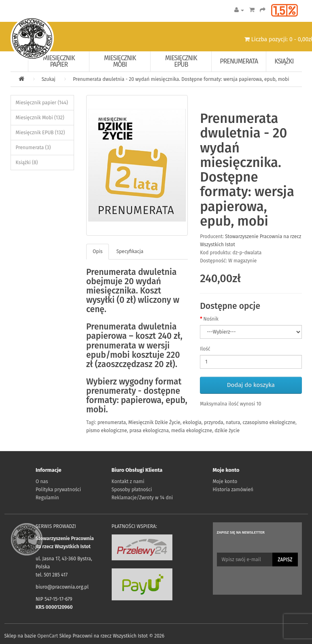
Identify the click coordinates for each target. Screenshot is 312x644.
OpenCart (48, 636)
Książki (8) (27, 163)
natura (233, 422)
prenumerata (112, 422)
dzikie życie (227, 431)
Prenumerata (239, 61)
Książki (284, 61)
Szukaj (49, 79)
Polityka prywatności (58, 490)
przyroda (214, 422)
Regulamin (47, 498)
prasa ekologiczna (149, 431)
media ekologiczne (192, 431)
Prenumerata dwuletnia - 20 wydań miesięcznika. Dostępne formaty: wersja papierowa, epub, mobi (181, 79)
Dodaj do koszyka (251, 385)
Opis (98, 251)
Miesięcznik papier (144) (42, 103)
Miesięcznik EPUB (181, 61)
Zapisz (285, 560)
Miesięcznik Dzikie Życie (154, 422)
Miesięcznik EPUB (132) (40, 133)
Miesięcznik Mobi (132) (40, 118)
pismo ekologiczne (107, 431)
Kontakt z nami (128, 481)
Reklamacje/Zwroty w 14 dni (142, 498)
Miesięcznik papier (59, 61)
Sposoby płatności (132, 490)
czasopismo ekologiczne (269, 422)
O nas (42, 481)
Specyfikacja (130, 251)
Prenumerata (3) (33, 148)
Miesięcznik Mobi (120, 61)
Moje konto (225, 481)
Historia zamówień (233, 490)
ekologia (192, 422)
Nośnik (211, 319)
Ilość (205, 349)
